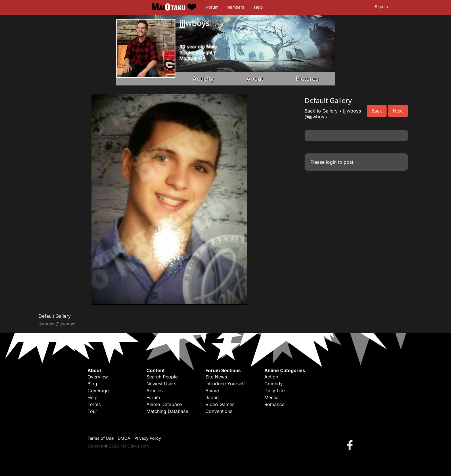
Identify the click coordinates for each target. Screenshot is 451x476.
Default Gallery (55, 316)
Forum (212, 7)
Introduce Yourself (225, 384)
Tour (92, 411)
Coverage (98, 391)
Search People (162, 377)
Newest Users (161, 384)
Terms (94, 404)
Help (258, 7)
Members (235, 7)
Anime (212, 391)
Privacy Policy (148, 438)
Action (271, 377)
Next (398, 111)
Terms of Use (101, 438)
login (331, 162)
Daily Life (275, 391)
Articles (154, 391)
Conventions (219, 411)
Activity (203, 79)
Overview (98, 377)
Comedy (274, 384)
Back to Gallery (321, 111)
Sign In (381, 7)
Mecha (272, 397)
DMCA (124, 438)
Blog (92, 384)
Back (377, 111)
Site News (216, 377)
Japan (212, 397)
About (255, 79)
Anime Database (164, 404)
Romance (274, 404)
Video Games (220, 404)
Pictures (307, 79)
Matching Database (167, 411)
